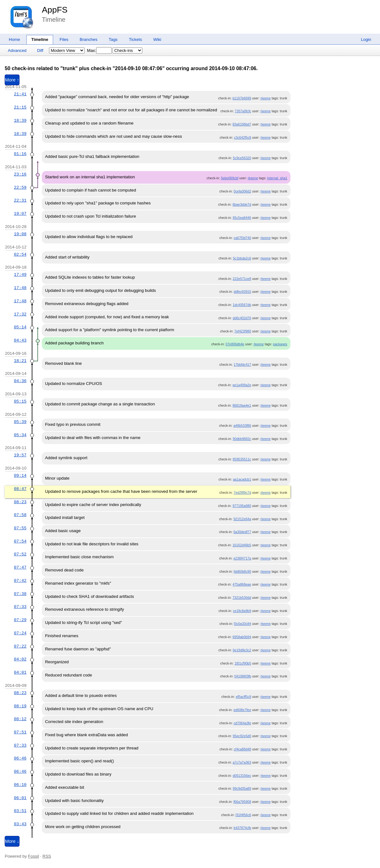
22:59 (20, 187)
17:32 (20, 314)
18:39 (20, 120)
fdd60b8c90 (242, 571)
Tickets (135, 39)
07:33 (20, 607)
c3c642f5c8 (242, 137)
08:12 (20, 719)
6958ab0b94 (242, 637)
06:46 (20, 758)
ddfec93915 (242, 292)
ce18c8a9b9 (242, 611)
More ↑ (12, 80)
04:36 (20, 381)
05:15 (20, 401)
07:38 (20, 594)
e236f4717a (242, 558)
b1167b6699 (242, 98)
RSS (47, 856)
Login (366, 39)
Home (14, 39)
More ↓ (12, 841)
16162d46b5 (242, 545)
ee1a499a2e (242, 385)
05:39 (20, 422)
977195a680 (242, 506)
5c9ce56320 (242, 158)
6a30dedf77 (242, 532)
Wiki (157, 39)
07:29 (20, 620)
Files (64, 39)
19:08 (20, 234)
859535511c (242, 459)
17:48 (20, 288)
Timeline (40, 39)
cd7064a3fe (242, 723)
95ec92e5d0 (242, 736)
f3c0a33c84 (242, 624)
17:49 (20, 275)
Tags (113, 39)
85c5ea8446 (242, 218)
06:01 (20, 798)
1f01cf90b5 (243, 663)
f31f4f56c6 (243, 815)
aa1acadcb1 (242, 479)
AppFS (55, 10)
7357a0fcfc (243, 111)
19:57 (20, 455)
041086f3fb (243, 676)
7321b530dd (242, 598)
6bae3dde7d (242, 204)
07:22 (20, 646)
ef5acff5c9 (243, 697)
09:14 (20, 476)
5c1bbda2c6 (242, 258)
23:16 (20, 174)
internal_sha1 (277, 178)
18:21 (20, 361)
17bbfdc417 (242, 364)
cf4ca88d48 (242, 749)
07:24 (20, 633)
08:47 (20, 489)
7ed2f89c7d (242, 492)
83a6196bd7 (242, 124)
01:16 (20, 154)
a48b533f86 (242, 426)
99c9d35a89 (242, 788)
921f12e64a (242, 519)
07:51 (20, 732)
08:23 (20, 502)
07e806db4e (235, 344)
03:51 (20, 811)
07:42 (20, 581)
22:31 (20, 200)
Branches (89, 39)
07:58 (20, 515)
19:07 (20, 214)
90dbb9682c (242, 439)
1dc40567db (242, 305)
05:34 (20, 435)
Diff (40, 50)
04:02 (20, 659)
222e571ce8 (242, 279)
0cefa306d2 (242, 191)
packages (280, 344)
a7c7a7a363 (242, 762)
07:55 (20, 528)
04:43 (20, 340)
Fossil (33, 856)
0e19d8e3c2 (242, 650)
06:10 (20, 785)
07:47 (20, 567)
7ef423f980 (243, 331)
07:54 (20, 541)
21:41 (20, 94)
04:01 (20, 672)
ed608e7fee (242, 710)
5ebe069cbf (230, 178)
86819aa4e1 (242, 405)
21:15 (20, 107)
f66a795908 (242, 802)
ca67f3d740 (242, 238)
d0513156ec (242, 776)
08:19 (20, 706)
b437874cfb (242, 828)
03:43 (20, 824)
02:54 (20, 254)
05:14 (20, 327)
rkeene (266, 98)
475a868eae (242, 584)
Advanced (17, 50)
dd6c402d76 (242, 318)
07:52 (20, 554)
